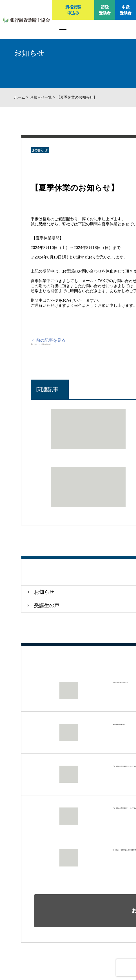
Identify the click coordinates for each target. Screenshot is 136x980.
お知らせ (40, 150)
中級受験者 (126, 10)
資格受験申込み (73, 10)
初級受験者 (105, 10)
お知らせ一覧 (41, 97)
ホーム (20, 97)
